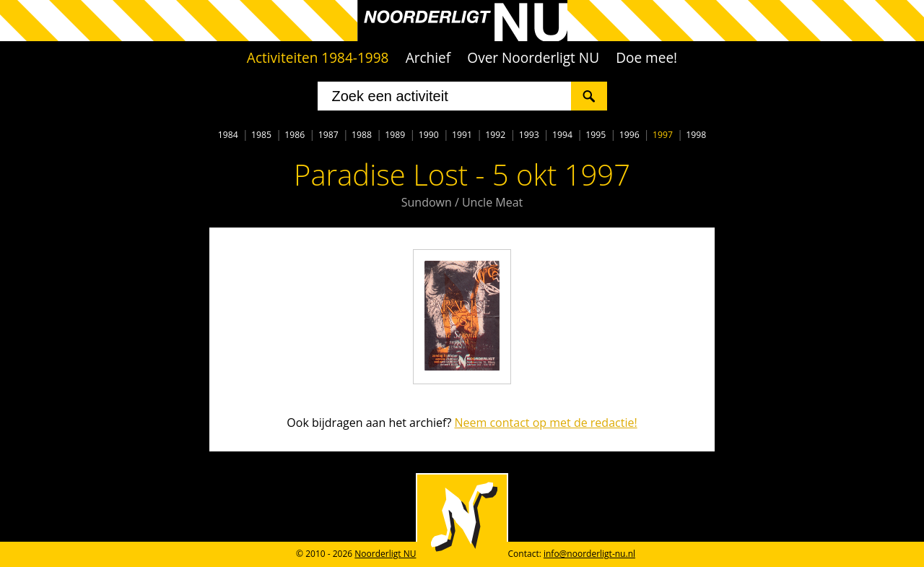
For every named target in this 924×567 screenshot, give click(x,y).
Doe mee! (646, 58)
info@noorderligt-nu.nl (589, 554)
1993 (529, 135)
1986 (295, 135)
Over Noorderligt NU (533, 58)
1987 (328, 135)
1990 (429, 135)
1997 (663, 135)
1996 (629, 135)
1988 (362, 135)
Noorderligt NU (385, 554)
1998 (696, 135)
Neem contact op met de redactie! (545, 423)
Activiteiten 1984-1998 (318, 58)
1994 (562, 135)
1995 (596, 135)
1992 (495, 135)
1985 (261, 135)
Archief (428, 58)
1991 (462, 135)
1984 (228, 135)
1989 (395, 135)
